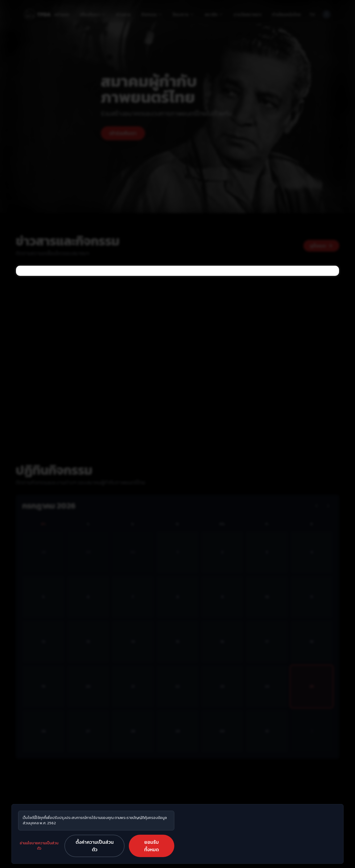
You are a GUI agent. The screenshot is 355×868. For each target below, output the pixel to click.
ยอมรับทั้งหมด (152, 846)
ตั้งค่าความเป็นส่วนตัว (95, 846)
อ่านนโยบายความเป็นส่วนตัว (39, 846)
